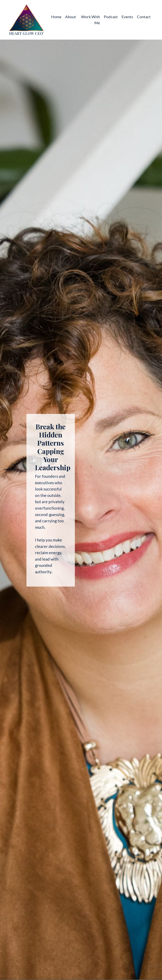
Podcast (111, 17)
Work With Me (91, 20)
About (71, 17)
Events (127, 17)
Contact (144, 17)
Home (56, 17)
